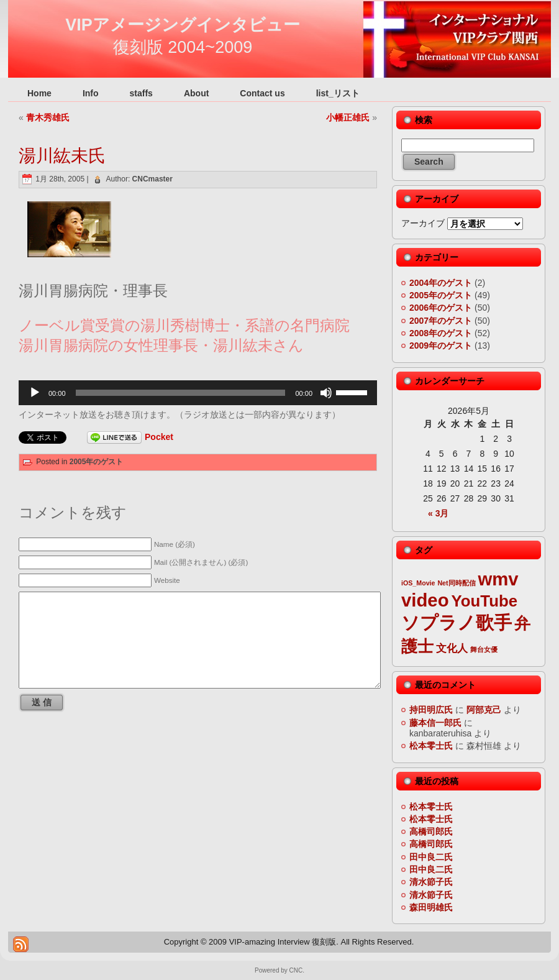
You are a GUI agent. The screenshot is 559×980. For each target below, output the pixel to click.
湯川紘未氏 (62, 156)
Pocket (159, 437)
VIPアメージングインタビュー (183, 25)
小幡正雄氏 (348, 117)
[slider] (181, 393)
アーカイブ (423, 223)
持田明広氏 (431, 710)
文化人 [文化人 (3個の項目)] (452, 648)
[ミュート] (326, 393)
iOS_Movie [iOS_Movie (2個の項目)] (418, 583)
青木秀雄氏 (48, 117)
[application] (198, 393)
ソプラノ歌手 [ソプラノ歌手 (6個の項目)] (457, 622)
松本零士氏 (431, 746)
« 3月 (438, 513)
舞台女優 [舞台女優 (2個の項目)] (484, 649)
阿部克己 (484, 710)
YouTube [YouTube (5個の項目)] (485, 601)
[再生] (35, 393)
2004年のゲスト (441, 283)
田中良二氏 (431, 857)
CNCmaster (152, 179)
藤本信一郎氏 (435, 723)
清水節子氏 (431, 882)
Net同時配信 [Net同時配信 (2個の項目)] (456, 583)
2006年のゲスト (441, 308)
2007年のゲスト (441, 321)
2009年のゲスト (441, 346)
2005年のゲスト (97, 462)
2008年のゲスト (441, 333)
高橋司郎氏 (431, 831)
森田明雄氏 (431, 907)
